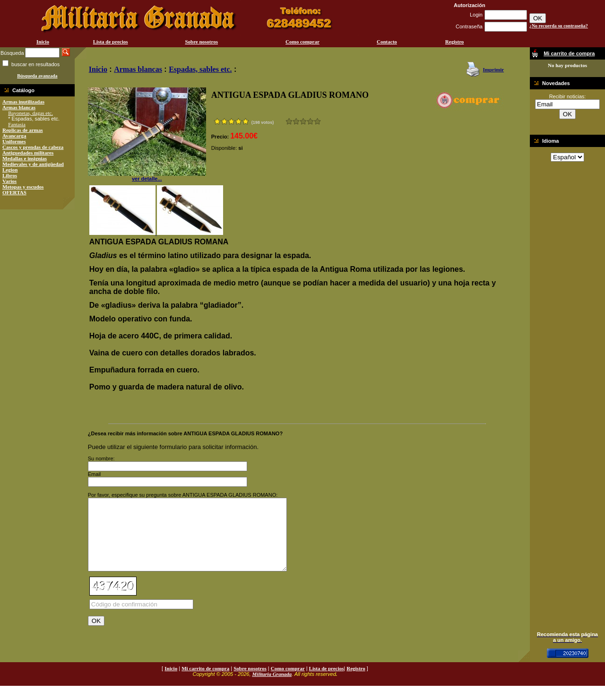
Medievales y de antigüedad (33, 164)
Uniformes (14, 141)
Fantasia (17, 124)
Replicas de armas (23, 130)
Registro (455, 42)
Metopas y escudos (23, 187)
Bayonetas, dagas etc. (30, 113)
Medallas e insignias (25, 158)
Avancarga (14, 136)
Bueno (303, 121)
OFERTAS (14, 192)
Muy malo (289, 121)
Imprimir (493, 69)
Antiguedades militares (28, 153)
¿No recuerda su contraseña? (559, 26)
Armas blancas (19, 107)
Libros (10, 175)
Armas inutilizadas (23, 102)
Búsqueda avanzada (37, 76)
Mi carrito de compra (205, 683)
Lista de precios (111, 42)
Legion (10, 170)
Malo (296, 121)
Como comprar (302, 42)
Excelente (317, 121)
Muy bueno (310, 121)
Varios (9, 181)
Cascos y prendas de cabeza (33, 147)
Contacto (387, 42)
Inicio (43, 42)
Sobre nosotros (201, 42)
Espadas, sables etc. (200, 69)
